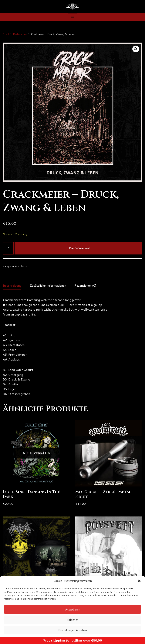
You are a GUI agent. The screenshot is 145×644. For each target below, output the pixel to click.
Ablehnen (72, 620)
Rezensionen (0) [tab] (86, 286)
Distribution (20, 34)
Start (6, 34)
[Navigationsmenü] (73, 17)
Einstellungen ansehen (73, 630)
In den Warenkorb (78, 248)
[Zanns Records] (72, 6)
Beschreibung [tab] (12, 286)
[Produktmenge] (8, 248)
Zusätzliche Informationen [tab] (48, 286)
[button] (139, 581)
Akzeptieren (73, 609)
